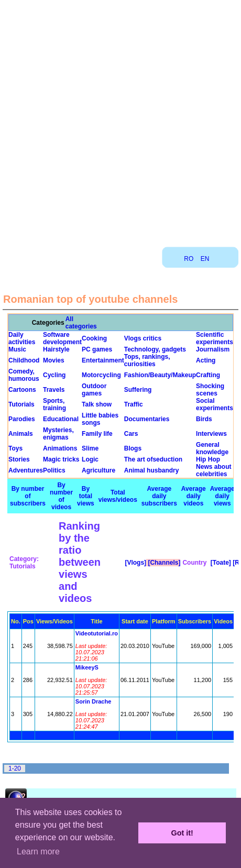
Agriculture (98, 470)
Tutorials (21, 404)
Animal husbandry (152, 470)
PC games (97, 349)
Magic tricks (61, 459)
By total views (86, 496)
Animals (21, 434)
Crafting (208, 375)
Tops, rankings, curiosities (147, 360)
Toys (15, 448)
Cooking (94, 338)
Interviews (211, 434)
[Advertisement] (120, 120)
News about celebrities (213, 470)
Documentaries (147, 419)
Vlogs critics (143, 338)
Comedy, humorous (24, 375)
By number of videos (61, 496)
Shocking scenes (210, 390)
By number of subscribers (28, 496)
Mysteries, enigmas (58, 434)
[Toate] (220, 563)
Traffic (134, 404)
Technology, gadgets (155, 349)
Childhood (24, 360)
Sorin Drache (93, 701)
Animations (60, 448)
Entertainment (103, 360)
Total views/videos (118, 496)
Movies (54, 360)
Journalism (213, 349)
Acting (206, 360)
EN (205, 259)
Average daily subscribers (159, 496)
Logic (90, 459)
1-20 (15, 768)
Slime (90, 448)
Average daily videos (194, 496)
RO (189, 259)
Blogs (133, 448)
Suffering (138, 390)
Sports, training (54, 404)
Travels (54, 390)
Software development (62, 338)
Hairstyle (56, 349)
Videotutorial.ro (97, 633)
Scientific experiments (215, 338)
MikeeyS (87, 667)
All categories (81, 323)
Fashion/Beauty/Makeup (160, 375)
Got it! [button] (182, 833)
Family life (97, 434)
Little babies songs (100, 419)
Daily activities (22, 338)
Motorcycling (101, 375)
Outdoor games (94, 390)
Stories (19, 459)
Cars (131, 434)
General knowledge (212, 448)
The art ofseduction (153, 459)
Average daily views (222, 496)
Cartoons (22, 390)
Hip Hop (208, 459)
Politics (54, 470)
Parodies (22, 419)
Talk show (97, 404)
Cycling (54, 375)
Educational (61, 419)
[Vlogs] (135, 563)
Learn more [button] (38, 851)
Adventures (26, 470)
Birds (204, 419)
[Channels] (163, 563)
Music (17, 349)
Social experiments (215, 404)
